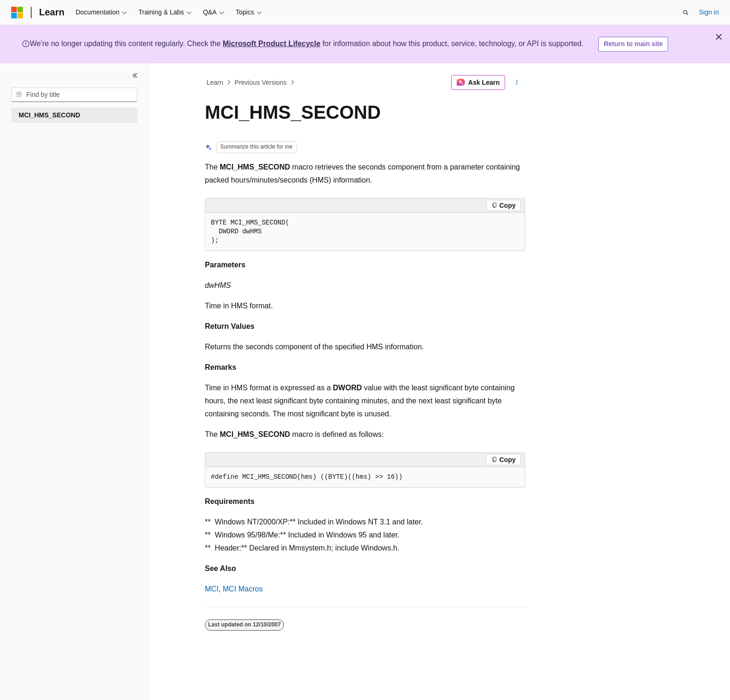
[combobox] (74, 95)
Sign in (709, 12)
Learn (215, 82)
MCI (212, 589)
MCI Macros (243, 589)
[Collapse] (135, 75)
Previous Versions (261, 82)
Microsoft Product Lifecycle (271, 44)
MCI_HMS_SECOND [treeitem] (49, 115)
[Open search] (686, 13)
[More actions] (517, 82)
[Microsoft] (17, 13)
